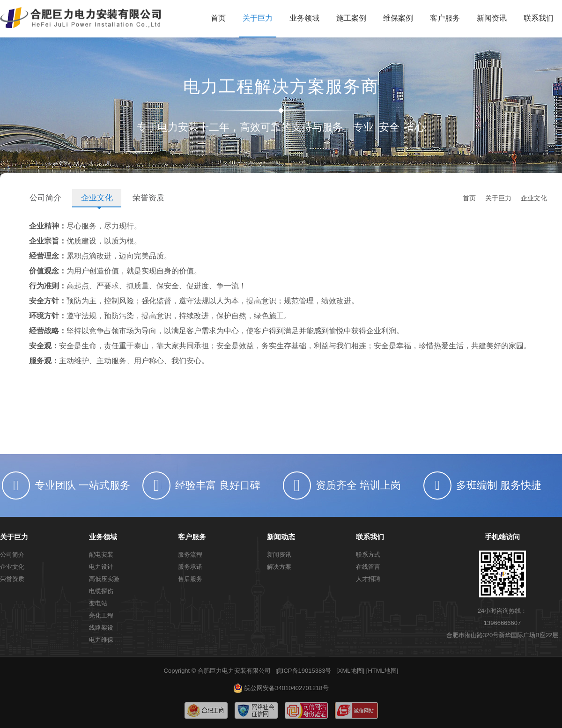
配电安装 (101, 555)
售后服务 (190, 579)
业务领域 (304, 18)
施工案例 (351, 18)
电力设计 (101, 567)
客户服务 (445, 18)
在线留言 (368, 567)
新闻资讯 (492, 18)
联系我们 (539, 18)
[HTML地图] (382, 671)
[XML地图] (350, 671)
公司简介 (45, 198)
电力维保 (101, 640)
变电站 (98, 603)
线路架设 (101, 628)
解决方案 (279, 567)
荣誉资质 (148, 198)
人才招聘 (368, 579)
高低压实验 (104, 579)
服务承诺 (190, 567)
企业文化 (97, 198)
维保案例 (398, 18)
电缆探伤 (101, 591)
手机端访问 (502, 537)
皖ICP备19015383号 (304, 671)
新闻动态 (281, 537)
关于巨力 (258, 18)
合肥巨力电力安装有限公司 (234, 671)
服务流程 (190, 555)
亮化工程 (101, 615)
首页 (218, 18)
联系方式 (368, 555)
